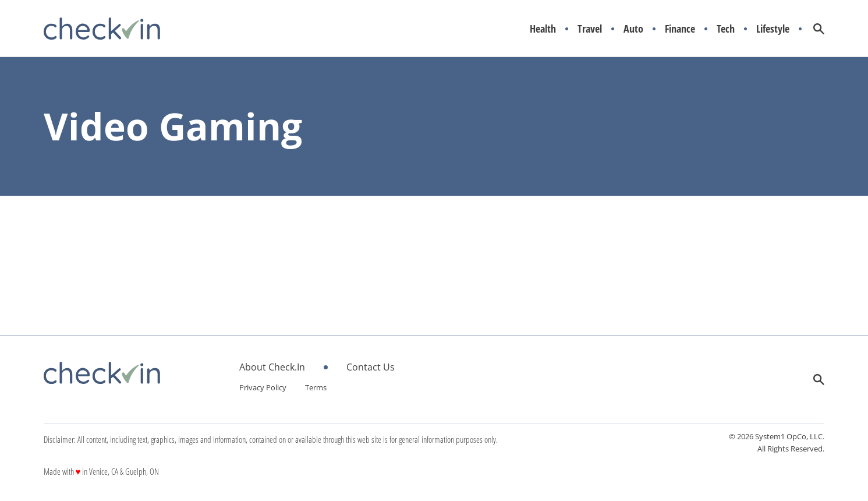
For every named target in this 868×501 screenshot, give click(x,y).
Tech (726, 29)
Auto (633, 29)
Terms (316, 387)
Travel (590, 29)
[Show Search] (819, 29)
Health (543, 29)
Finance (680, 29)
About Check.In (272, 367)
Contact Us (371, 367)
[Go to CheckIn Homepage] (102, 29)
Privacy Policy (263, 387)
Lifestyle (773, 29)
